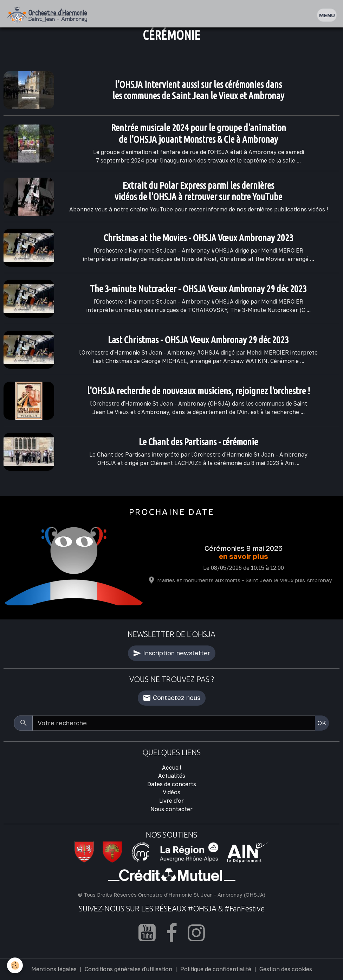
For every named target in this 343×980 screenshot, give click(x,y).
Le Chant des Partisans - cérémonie (198, 442)
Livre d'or (171, 801)
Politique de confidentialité (216, 969)
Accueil (172, 768)
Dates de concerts (172, 784)
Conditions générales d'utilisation (128, 969)
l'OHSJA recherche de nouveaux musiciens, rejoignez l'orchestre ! (199, 391)
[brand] (49, 15)
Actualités (172, 776)
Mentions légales (54, 969)
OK (322, 723)
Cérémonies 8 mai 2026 (244, 548)
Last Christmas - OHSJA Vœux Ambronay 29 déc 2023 (198, 340)
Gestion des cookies (286, 969)
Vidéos (171, 792)
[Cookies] (15, 965)
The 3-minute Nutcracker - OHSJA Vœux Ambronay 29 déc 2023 (198, 289)
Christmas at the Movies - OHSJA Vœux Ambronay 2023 (199, 238)
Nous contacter (171, 809)
